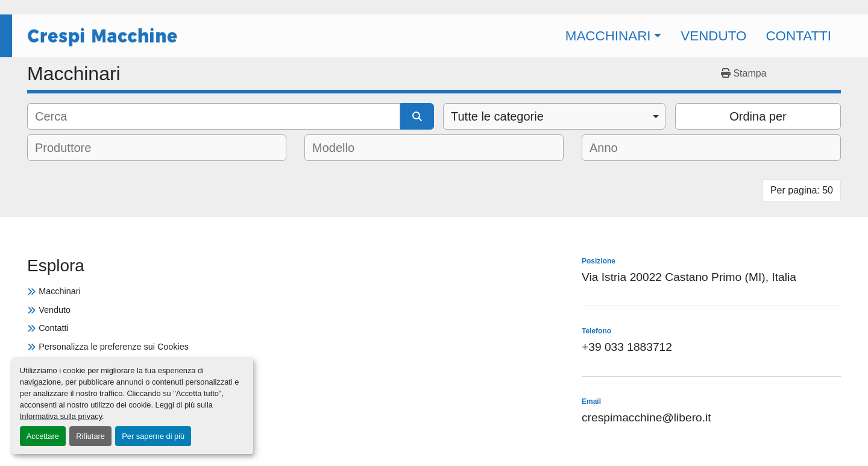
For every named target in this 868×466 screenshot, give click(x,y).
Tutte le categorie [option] (497, 116)
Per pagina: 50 (802, 190)
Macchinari (608, 36)
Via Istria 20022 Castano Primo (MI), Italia (689, 277)
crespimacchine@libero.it (646, 417)
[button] (614, 36)
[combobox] (554, 116)
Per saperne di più (153, 436)
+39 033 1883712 (627, 347)
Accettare (43, 436)
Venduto (713, 36)
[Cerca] (214, 116)
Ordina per (758, 116)
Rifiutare (90, 436)
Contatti (798, 36)
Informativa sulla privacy (61, 416)
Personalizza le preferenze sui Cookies (114, 347)
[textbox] (72, 148)
